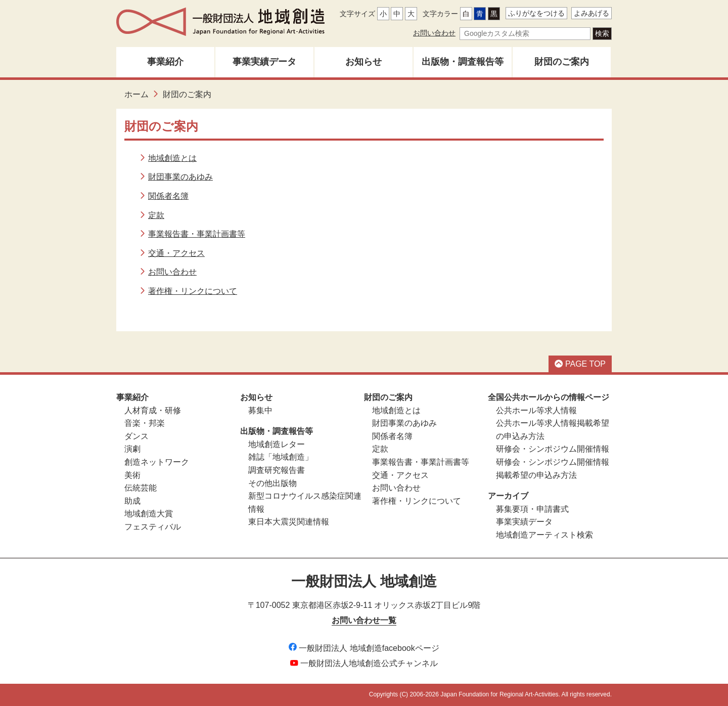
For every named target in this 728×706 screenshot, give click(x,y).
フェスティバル (153, 527)
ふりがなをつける (536, 13)
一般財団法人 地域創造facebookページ (364, 648)
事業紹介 (165, 62)
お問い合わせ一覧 (364, 620)
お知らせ (363, 62)
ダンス (136, 436)
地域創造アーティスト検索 (544, 535)
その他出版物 (272, 483)
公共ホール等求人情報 (536, 410)
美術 (132, 475)
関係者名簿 (168, 196)
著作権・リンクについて (193, 291)
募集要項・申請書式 (532, 509)
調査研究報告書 (277, 470)
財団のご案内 (562, 62)
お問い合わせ (434, 33)
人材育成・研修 (153, 410)
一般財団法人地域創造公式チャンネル (364, 663)
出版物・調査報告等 (463, 62)
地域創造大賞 (149, 514)
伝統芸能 (141, 488)
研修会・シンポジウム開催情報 (553, 449)
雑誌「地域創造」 (281, 457)
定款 (156, 215)
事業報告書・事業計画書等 (197, 234)
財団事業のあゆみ (180, 177)
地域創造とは (172, 158)
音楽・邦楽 (145, 423)
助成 (132, 501)
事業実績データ (264, 62)
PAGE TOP (580, 364)
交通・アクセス (176, 253)
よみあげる (591, 13)
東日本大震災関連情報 (289, 522)
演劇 (132, 449)
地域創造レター (277, 444)
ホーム (136, 94)
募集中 (260, 410)
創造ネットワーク (157, 462)
